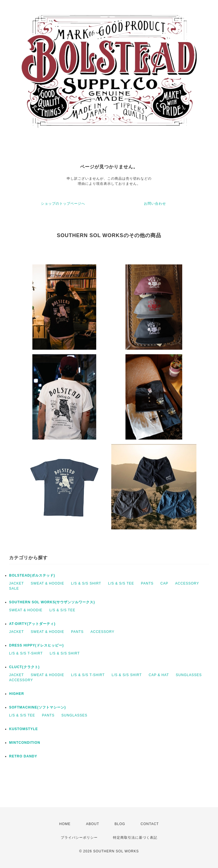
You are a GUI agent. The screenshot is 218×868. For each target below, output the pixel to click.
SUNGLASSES (189, 675)
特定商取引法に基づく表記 (135, 838)
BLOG (120, 824)
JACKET (16, 583)
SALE (14, 589)
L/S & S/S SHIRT (86, 583)
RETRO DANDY (23, 756)
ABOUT (93, 824)
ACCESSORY (187, 583)
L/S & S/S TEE (121, 583)
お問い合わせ (155, 204)
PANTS (147, 583)
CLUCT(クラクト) (24, 667)
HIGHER (17, 694)
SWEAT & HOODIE (47, 583)
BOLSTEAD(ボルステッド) (32, 575)
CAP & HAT (159, 675)
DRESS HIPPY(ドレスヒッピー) (36, 645)
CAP (164, 583)
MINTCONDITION (25, 743)
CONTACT (150, 824)
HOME (65, 824)
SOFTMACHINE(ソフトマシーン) (37, 707)
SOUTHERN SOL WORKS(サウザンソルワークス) (52, 602)
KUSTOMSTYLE (23, 729)
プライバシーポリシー (79, 838)
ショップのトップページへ (63, 204)
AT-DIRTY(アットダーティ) (32, 624)
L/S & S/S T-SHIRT (26, 653)
